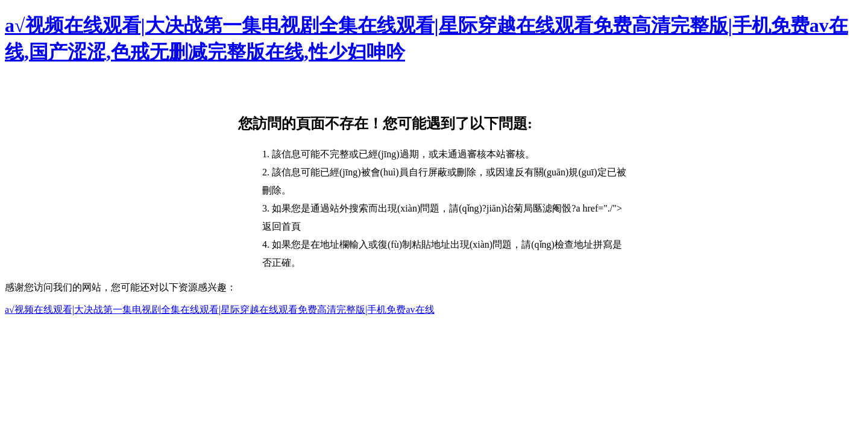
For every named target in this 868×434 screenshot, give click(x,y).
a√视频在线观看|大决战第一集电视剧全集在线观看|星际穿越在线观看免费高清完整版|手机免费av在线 (220, 310)
